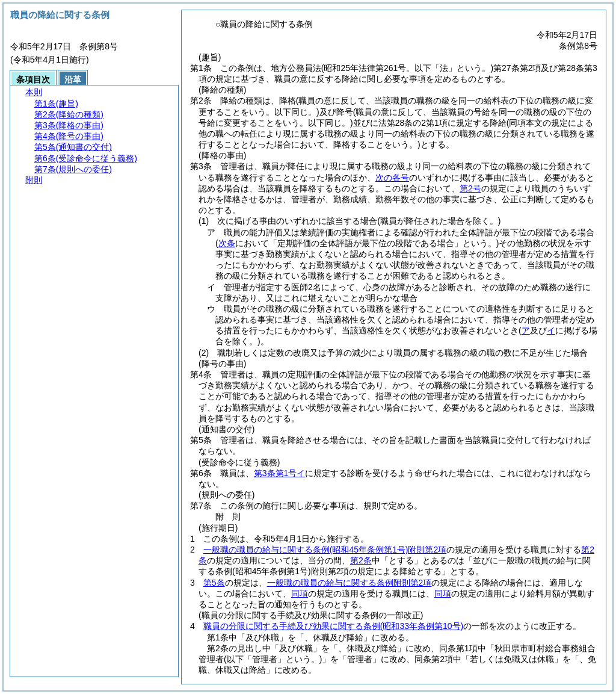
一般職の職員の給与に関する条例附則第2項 (325, 550)
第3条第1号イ (280, 473)
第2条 (361, 560)
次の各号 (392, 178)
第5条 (214, 583)
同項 (300, 593)
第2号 (470, 188)
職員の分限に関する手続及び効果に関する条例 (333, 626)
